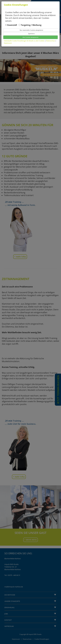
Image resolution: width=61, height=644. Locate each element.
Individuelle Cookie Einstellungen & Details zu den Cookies (24, 41)
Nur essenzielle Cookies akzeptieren (31, 30)
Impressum (8, 43)
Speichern (31, 34)
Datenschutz (51, 41)
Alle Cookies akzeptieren (30, 37)
